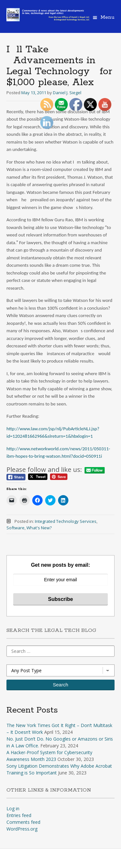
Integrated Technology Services (66, 521)
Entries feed (19, 815)
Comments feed (23, 822)
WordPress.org (22, 829)
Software (15, 528)
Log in (13, 808)
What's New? (39, 528)
